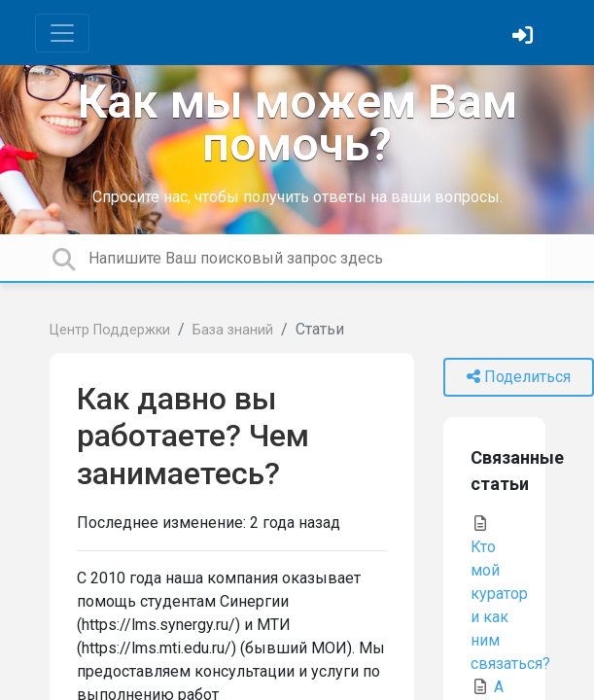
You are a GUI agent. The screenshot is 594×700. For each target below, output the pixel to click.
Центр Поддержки (110, 330)
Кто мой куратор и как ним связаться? (510, 594)
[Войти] (525, 37)
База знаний (233, 330)
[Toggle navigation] (62, 33)
